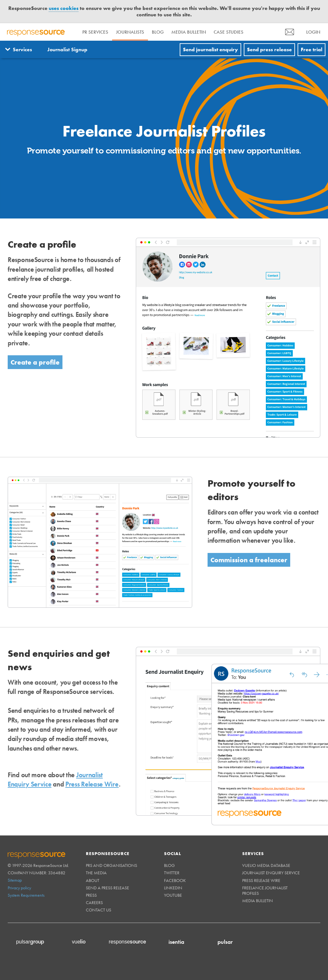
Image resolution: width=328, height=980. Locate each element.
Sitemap (15, 880)
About (93, 880)
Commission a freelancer (249, 560)
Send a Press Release (107, 888)
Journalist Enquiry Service (271, 873)
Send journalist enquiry (210, 49)
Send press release (269, 49)
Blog (158, 32)
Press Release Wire (92, 784)
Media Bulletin (189, 32)
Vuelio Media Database (266, 865)
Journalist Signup (67, 49)
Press (91, 895)
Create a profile (35, 362)
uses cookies (64, 8)
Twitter (172, 873)
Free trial (312, 49)
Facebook (175, 880)
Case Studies (229, 32)
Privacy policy (19, 888)
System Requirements (26, 895)
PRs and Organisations (111, 865)
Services (22, 49)
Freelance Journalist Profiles (265, 890)
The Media (96, 873)
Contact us (98, 910)
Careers (94, 902)
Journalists (130, 32)
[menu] (290, 32)
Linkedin (173, 888)
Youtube (173, 895)
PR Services (95, 32)
